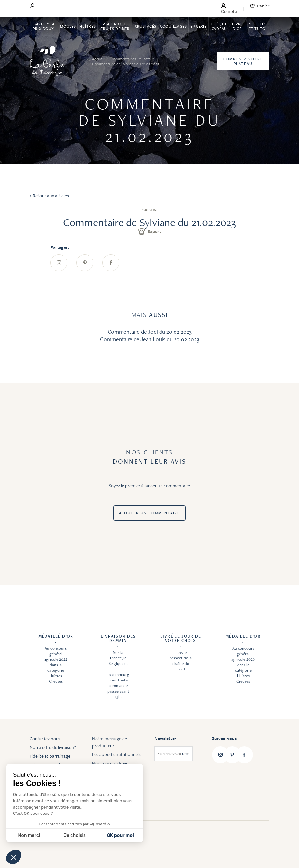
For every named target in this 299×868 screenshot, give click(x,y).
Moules (68, 26)
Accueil (99, 59)
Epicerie (199, 26)
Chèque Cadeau (219, 26)
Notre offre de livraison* (53, 747)
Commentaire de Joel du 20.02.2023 (150, 332)
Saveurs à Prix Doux (44, 26)
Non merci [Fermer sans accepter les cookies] (29, 835)
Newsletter (165, 738)
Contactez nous (45, 738)
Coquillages (173, 26)
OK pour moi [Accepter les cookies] (120, 835)
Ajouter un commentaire (149, 513)
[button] (14, 857)
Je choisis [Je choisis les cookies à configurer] (75, 835)
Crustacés (146, 26)
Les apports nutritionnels (116, 754)
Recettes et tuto (257, 26)
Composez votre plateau (243, 61)
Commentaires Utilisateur (133, 59)
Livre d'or (237, 26)
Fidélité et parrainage (50, 756)
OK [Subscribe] (185, 754)
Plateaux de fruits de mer (115, 26)
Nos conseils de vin (110, 763)
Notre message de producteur (110, 742)
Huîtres (87, 26)
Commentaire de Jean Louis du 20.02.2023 (150, 339)
